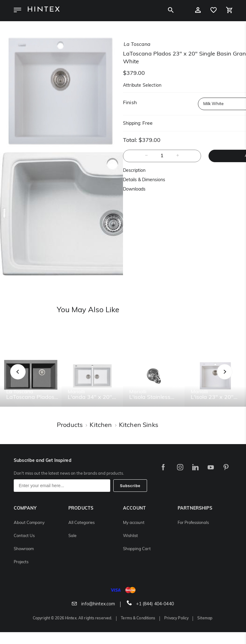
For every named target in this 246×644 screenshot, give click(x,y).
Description (134, 171)
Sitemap (205, 618)
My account (134, 523)
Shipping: (132, 124)
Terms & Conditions (138, 618)
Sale (72, 536)
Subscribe (130, 486)
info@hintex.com (93, 604)
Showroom (24, 549)
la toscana (137, 45)
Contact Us (24, 536)
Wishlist (130, 536)
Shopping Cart (137, 549)
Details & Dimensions (144, 180)
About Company (29, 523)
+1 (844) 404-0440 (150, 604)
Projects (21, 562)
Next (237, 379)
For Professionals (193, 523)
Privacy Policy (177, 618)
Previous (26, 379)
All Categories (81, 523)
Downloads (134, 189)
